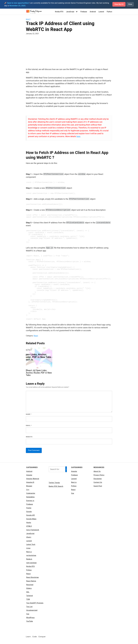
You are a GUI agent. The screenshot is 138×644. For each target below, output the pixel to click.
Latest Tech (31, 544)
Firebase (84, 12)
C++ (28, 490)
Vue (28, 614)
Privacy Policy (99, 475)
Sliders (29, 588)
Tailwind (30, 596)
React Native (31, 581)
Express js (30, 501)
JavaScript (70, 12)
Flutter (29, 508)
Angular (29, 475)
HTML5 (29, 526)
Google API (31, 515)
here (78, 136)
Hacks (29, 523)
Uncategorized (32, 610)
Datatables (30, 497)
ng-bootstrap (31, 555)
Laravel (101, 12)
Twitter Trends (54, 483)
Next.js (29, 552)
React (28, 19)
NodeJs (29, 559)
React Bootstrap (33, 577)
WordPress (30, 618)
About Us (97, 471)
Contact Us (98, 482)
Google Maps (31, 519)
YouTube (30, 621)
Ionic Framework (33, 530)
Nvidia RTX (59, 12)
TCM (28, 599)
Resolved (30, 585)
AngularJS (30, 482)
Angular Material (33, 479)
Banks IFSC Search (56, 486)
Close (130, 4)
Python (109, 12)
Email (29, 425)
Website (29, 437)
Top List (29, 607)
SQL (28, 592)
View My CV (119, 4)
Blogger (29, 486)
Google (29, 512)
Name (29, 414)
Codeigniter (31, 493)
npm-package (31, 563)
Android (93, 12)
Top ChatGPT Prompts (35, 603)
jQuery (29, 537)
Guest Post (98, 486)
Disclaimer (98, 479)
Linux (28, 548)
